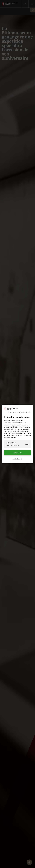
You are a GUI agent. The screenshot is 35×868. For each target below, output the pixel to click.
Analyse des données (24, 412)
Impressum (12, 412)
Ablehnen (18, 459)
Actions (18, 453)
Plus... (27, 444)
